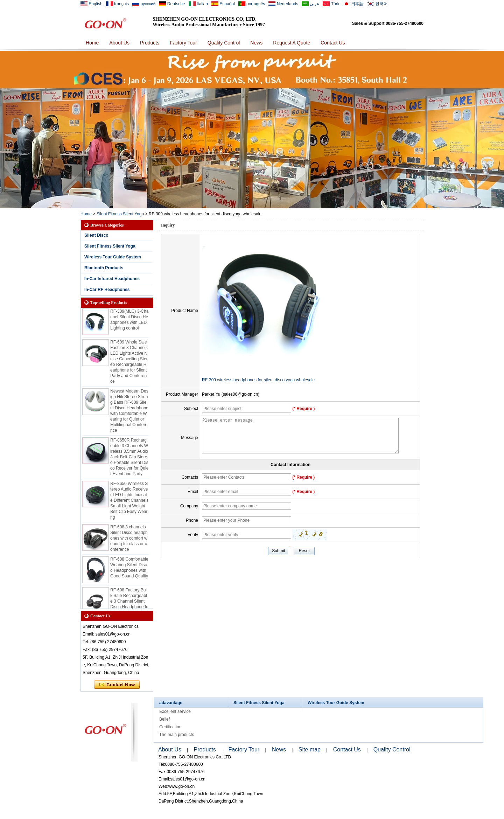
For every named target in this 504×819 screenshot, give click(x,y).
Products (150, 43)
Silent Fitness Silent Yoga (120, 214)
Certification (170, 727)
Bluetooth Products (104, 268)
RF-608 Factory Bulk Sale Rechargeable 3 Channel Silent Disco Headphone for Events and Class (129, 603)
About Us (119, 43)
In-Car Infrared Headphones (112, 279)
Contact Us (333, 43)
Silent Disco (96, 235)
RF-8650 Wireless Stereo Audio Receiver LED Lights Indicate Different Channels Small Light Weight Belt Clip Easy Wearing (129, 502)
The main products (177, 735)
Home (92, 43)
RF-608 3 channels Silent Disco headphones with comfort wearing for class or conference (129, 540)
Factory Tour (183, 43)
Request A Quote (292, 43)
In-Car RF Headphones (107, 290)
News (256, 43)
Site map (310, 749)
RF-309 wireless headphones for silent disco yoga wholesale (258, 380)
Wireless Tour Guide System (113, 257)
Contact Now (117, 685)
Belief (164, 719)
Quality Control (224, 43)
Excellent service (175, 712)
